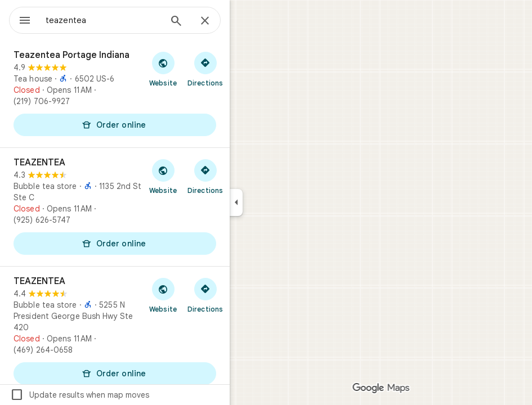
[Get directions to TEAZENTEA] (205, 176)
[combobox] (103, 20)
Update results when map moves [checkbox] (80, 395)
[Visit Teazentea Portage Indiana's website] (163, 69)
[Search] (176, 22)
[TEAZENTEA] (115, 207)
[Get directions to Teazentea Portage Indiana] (205, 69)
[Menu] (25, 21)
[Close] (205, 21)
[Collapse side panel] (236, 202)
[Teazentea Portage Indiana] (115, 94)
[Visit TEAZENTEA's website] (163, 176)
